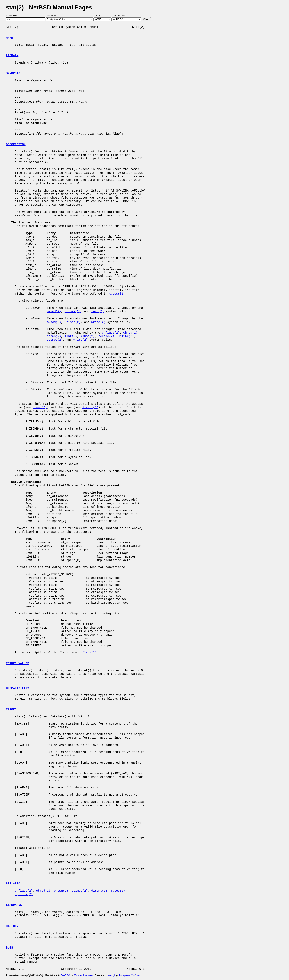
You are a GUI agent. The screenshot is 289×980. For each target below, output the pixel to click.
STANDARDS (14, 905)
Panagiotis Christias (130, 975)
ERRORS (11, 710)
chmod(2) (130, 333)
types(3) (116, 294)
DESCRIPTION (16, 144)
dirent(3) (90, 407)
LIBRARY (12, 56)
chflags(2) (111, 333)
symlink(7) (24, 894)
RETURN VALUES (17, 663)
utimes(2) (73, 312)
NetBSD (66, 975)
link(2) (71, 336)
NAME (9, 38)
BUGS (9, 948)
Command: (13, 15)
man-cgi (110, 975)
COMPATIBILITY (17, 688)
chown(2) (54, 336)
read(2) (97, 312)
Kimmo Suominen (84, 975)
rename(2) (106, 336)
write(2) (98, 322)
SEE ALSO (13, 884)
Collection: (119, 15)
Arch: (100, 15)
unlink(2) (126, 336)
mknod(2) (54, 312)
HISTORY (12, 926)
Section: (52, 15)
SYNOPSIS (13, 73)
